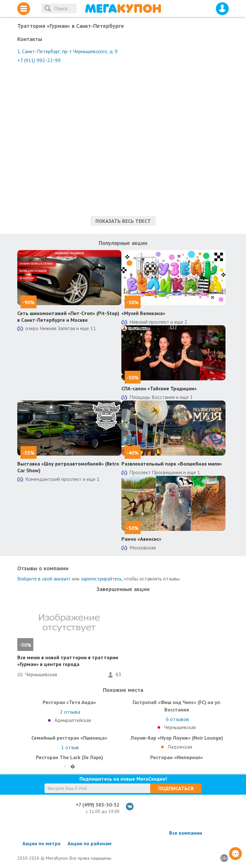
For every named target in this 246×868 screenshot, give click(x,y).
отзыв (70, 747)
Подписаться (176, 788)
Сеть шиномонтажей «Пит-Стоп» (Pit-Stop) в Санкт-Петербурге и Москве (68, 316)
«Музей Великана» (143, 313)
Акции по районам (90, 843)
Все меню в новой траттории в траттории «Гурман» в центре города (68, 661)
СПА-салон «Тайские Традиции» (159, 388)
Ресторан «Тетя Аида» (69, 702)
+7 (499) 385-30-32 (98, 805)
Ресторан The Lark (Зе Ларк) (70, 757)
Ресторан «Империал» (177, 757)
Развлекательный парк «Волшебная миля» (172, 464)
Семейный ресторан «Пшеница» (69, 738)
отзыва (70, 712)
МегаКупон (123, 8)
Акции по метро (41, 843)
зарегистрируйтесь (101, 579)
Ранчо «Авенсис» (141, 539)
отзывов (177, 719)
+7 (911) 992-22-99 (39, 60)
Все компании (186, 833)
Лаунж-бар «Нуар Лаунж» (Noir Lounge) (177, 738)
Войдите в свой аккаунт (44, 579)
